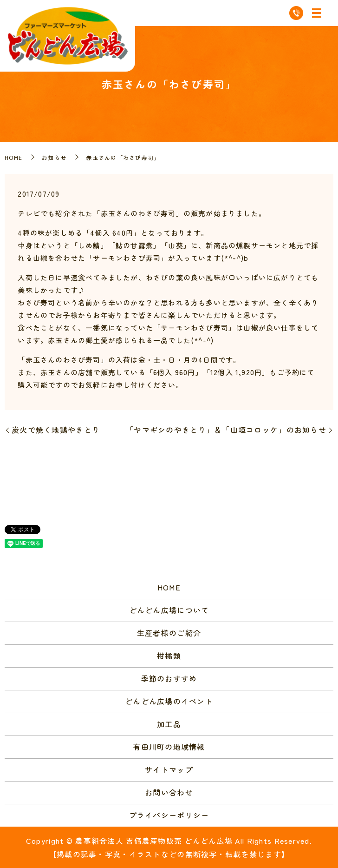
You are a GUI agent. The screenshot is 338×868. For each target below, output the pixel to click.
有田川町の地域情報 (169, 747)
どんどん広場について (169, 610)
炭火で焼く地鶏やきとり (56, 430)
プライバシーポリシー (169, 815)
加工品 (169, 724)
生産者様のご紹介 (169, 633)
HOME (13, 157)
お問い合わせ (169, 792)
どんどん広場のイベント (169, 701)
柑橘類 (169, 656)
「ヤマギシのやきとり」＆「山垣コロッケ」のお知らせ (226, 430)
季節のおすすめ (169, 678)
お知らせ (54, 157)
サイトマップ (169, 769)
